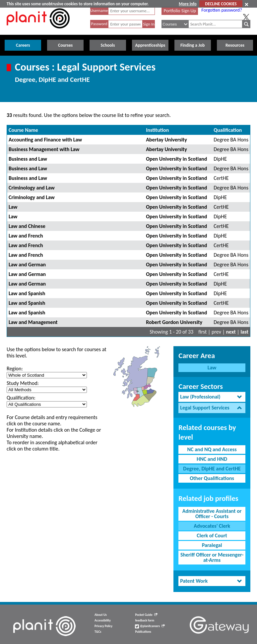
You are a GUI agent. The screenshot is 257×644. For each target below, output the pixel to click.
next (231, 332)
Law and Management (33, 322)
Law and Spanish (27, 293)
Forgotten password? (222, 10)
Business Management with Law (44, 149)
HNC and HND (212, 459)
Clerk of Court (212, 536)
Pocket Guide (146, 615)
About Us (101, 615)
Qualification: (21, 398)
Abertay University (166, 140)
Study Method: (23, 383)
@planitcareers (150, 626)
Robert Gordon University (174, 322)
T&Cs (98, 632)
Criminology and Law (32, 188)
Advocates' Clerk (212, 526)
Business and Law (28, 159)
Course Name (23, 130)
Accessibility (103, 620)
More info (188, 4)
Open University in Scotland (176, 159)
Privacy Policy (103, 626)
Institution (157, 130)
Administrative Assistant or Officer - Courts (212, 514)
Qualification (228, 130)
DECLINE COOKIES (221, 4)
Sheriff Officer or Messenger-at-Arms (212, 557)
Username (99, 10)
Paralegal (212, 545)
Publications (143, 632)
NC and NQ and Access (212, 449)
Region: (15, 369)
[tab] (212, 397)
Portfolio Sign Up (180, 11)
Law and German (27, 265)
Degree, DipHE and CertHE (212, 469)
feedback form (145, 620)
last (244, 332)
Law (13, 207)
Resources (235, 45)
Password (99, 24)
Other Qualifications (212, 478)
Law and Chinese (27, 226)
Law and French (26, 236)
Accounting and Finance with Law (45, 140)
